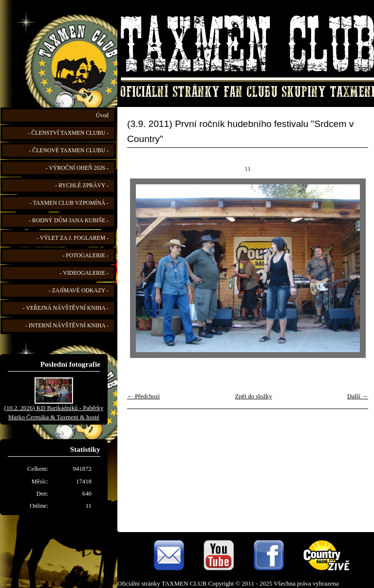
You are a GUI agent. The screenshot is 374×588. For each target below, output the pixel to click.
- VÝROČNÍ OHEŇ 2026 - (77, 168)
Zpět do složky (254, 396)
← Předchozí (143, 396)
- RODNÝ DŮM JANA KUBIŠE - (69, 221)
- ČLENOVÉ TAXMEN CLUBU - (69, 151)
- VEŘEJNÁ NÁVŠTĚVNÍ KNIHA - (66, 308)
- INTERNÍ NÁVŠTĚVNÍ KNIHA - (67, 326)
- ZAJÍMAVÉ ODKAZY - (79, 291)
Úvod (102, 116)
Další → (358, 396)
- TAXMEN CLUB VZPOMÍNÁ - (69, 203)
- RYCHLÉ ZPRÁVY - (82, 186)
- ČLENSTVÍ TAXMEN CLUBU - (68, 133)
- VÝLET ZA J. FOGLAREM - (73, 238)
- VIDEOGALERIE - (84, 273)
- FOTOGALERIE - (85, 256)
